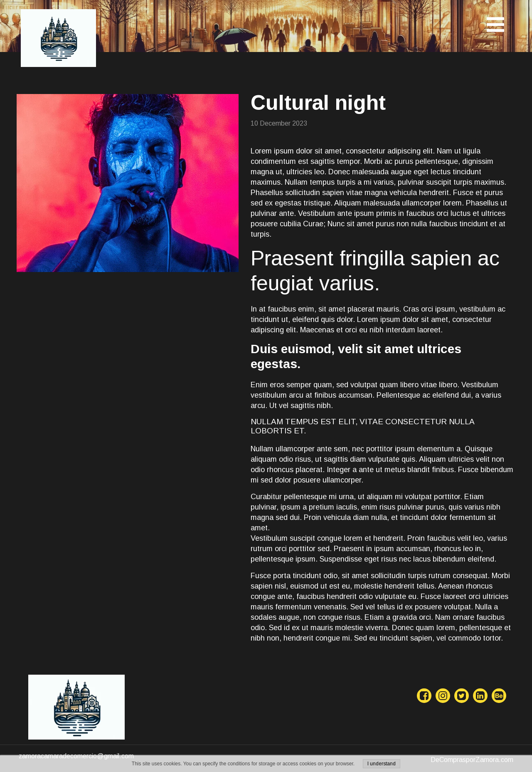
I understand (382, 764)
